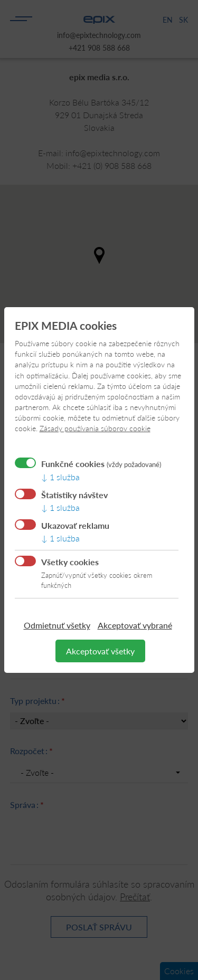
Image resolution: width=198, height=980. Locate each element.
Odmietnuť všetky (57, 625)
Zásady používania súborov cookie (95, 428)
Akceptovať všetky (100, 651)
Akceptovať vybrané (135, 625)
